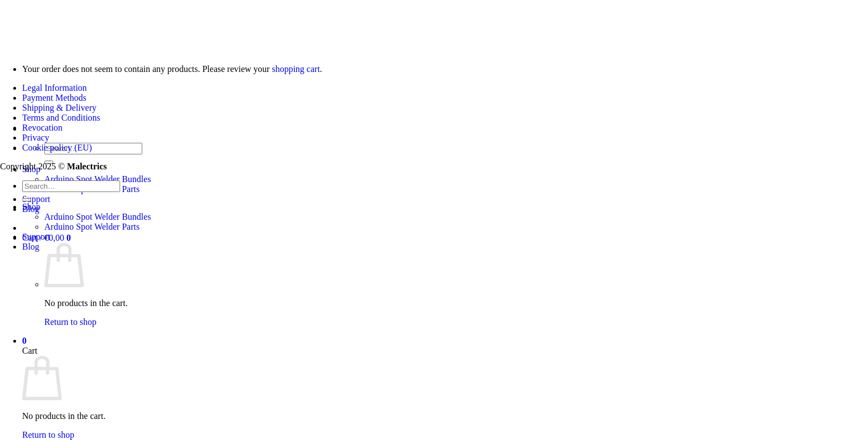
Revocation (42, 128)
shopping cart (296, 69)
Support (36, 199)
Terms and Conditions (61, 118)
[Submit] (27, 200)
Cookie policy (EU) (57, 147)
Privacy (36, 138)
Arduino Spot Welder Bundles (98, 179)
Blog (31, 247)
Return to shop (70, 322)
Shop (31, 207)
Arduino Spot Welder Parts (92, 227)
